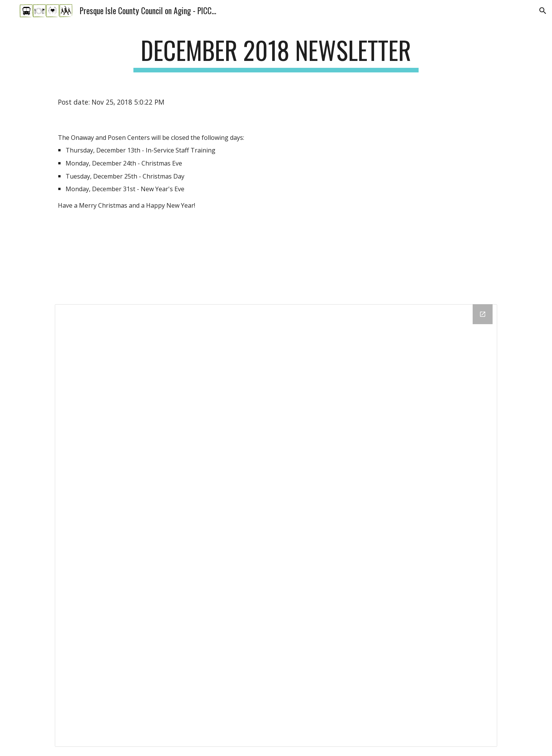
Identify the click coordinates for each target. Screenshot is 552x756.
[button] (543, 11)
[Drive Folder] (276, 525)
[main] (276, 54)
